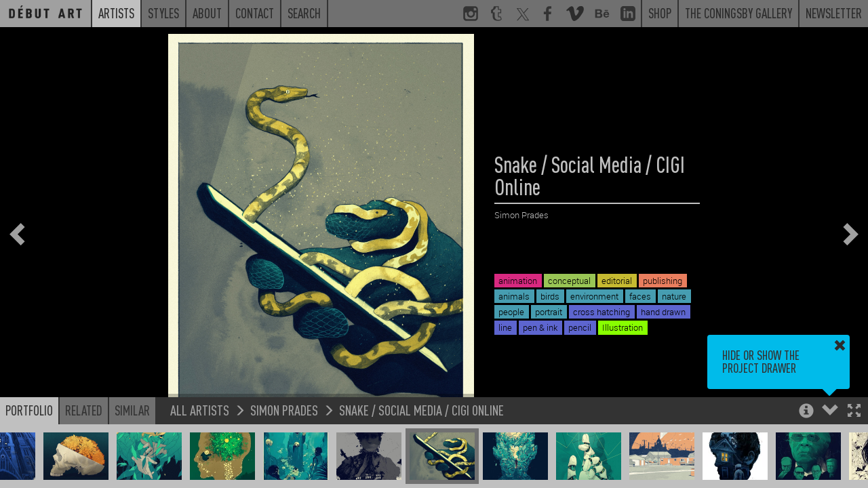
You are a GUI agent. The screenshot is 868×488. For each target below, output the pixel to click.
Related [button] (84, 410)
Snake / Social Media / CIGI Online (421, 410)
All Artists (200, 410)
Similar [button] (132, 410)
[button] (854, 412)
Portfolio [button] (29, 410)
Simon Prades (284, 410)
